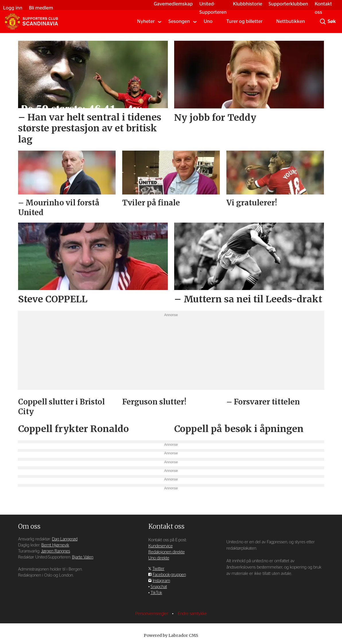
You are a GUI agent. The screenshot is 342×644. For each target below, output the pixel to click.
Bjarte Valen (83, 557)
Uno (208, 21)
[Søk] (323, 22)
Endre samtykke (192, 614)
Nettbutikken (291, 21)
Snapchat (159, 587)
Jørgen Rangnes (56, 551)
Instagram (161, 581)
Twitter (158, 569)
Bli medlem (41, 8)
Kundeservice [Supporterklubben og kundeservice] (161, 546)
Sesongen (179, 21)
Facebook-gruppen (169, 575)
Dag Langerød (65, 539)
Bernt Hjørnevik (55, 545)
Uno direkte (159, 558)
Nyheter (146, 21)
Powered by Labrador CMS (171, 635)
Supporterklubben (288, 4)
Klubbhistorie (248, 4)
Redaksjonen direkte (167, 552)
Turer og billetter (244, 21)
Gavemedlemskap (173, 4)
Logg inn (13, 8)
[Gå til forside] (31, 22)
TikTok (156, 593)
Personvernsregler (152, 614)
